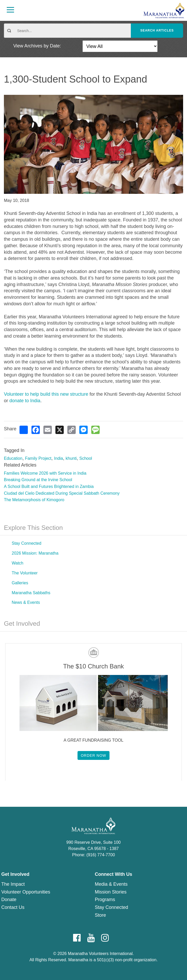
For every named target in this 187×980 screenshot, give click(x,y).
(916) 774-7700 (101, 855)
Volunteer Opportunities (26, 892)
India (59, 458)
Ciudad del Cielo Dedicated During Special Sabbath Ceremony (62, 493)
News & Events (26, 602)
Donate (9, 900)
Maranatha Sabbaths (31, 593)
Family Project (38, 458)
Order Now (94, 755)
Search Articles (157, 30)
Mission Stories (111, 892)
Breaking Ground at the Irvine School (38, 480)
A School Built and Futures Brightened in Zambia (49, 486)
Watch (18, 563)
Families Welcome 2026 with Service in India (45, 473)
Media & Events (111, 884)
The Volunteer (25, 573)
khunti (71, 458)
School (86, 458)
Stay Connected (27, 543)
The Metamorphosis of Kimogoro (34, 500)
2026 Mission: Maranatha (35, 553)
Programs (105, 900)
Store (101, 915)
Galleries (20, 583)
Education (13, 458)
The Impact (13, 884)
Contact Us (13, 907)
